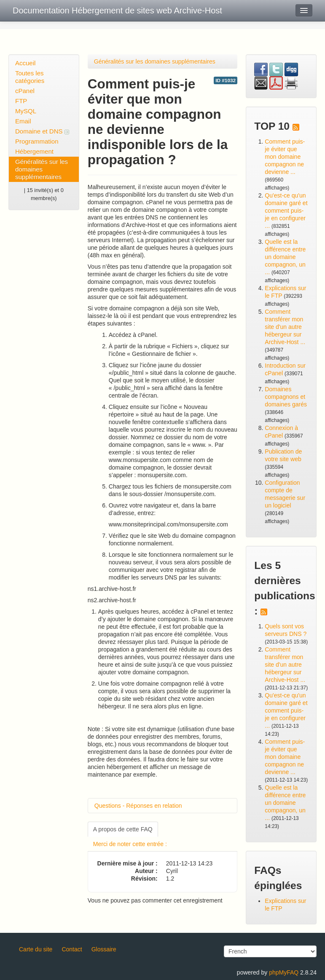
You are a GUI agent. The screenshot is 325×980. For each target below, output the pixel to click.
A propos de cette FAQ (123, 829)
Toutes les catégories (30, 77)
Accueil (25, 63)
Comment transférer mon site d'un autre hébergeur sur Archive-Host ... (285, 327)
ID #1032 (226, 80)
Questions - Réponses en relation (138, 806)
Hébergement (34, 151)
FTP (21, 101)
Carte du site (36, 949)
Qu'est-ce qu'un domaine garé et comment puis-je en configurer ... (286, 211)
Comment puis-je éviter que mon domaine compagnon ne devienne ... (285, 157)
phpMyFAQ (284, 972)
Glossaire (104, 949)
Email (23, 121)
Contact (72, 949)
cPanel (25, 91)
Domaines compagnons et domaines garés (286, 397)
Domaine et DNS (42, 131)
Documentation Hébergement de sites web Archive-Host (117, 11)
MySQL (26, 111)
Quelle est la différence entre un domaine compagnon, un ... (285, 257)
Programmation (37, 141)
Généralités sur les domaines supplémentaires (42, 169)
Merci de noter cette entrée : (130, 844)
